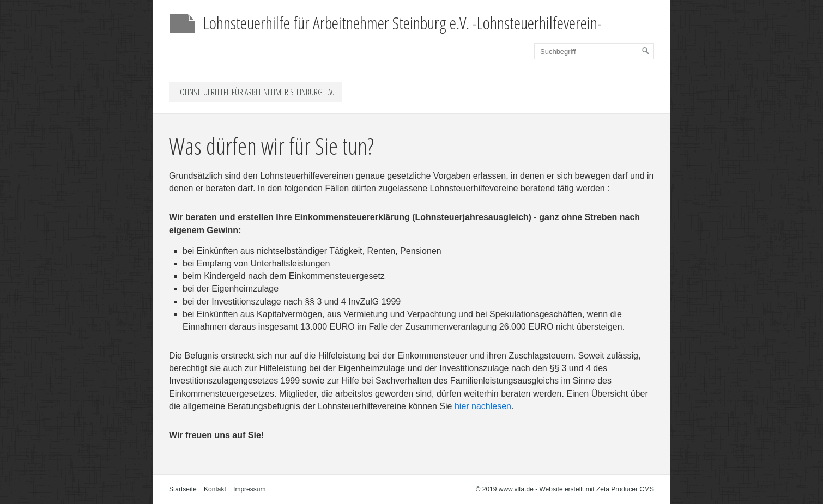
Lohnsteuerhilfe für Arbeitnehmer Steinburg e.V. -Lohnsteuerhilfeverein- (403, 23)
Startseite (183, 489)
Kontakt (215, 489)
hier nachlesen (483, 406)
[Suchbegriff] (594, 51)
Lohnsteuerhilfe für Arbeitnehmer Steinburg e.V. (256, 92)
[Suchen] (646, 51)
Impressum (249, 489)
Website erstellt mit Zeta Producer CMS (597, 489)
